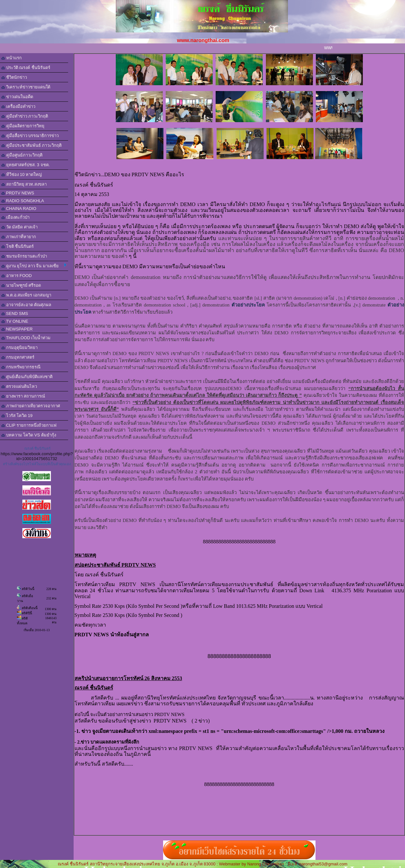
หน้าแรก (12, 58)
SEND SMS (15, 313)
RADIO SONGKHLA (23, 201)
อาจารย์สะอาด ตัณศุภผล (26, 305)
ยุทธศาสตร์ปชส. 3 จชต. (25, 165)
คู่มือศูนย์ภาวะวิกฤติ (22, 155)
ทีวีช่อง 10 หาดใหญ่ (22, 174)
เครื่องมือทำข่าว (18, 106)
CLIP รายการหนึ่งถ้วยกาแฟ (29, 425)
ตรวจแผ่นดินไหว (19, 386)
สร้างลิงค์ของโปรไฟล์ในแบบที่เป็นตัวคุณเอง (37, 464)
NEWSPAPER (17, 329)
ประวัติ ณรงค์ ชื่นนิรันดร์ (26, 68)
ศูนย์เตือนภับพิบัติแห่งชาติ (27, 377)
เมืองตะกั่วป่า (15, 217)
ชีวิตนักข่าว (14, 77)
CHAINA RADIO (19, 208)
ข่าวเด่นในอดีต (17, 97)
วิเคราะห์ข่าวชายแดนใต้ (26, 87)
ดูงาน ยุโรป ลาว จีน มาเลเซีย (34, 266)
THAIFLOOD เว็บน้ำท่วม (26, 338)
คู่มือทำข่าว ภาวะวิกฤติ (25, 116)
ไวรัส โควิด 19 (17, 416)
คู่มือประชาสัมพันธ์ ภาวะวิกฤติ (31, 145)
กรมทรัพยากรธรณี (21, 367)
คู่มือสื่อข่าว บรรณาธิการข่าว (30, 136)
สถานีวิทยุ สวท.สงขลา (24, 184)
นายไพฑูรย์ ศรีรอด (21, 285)
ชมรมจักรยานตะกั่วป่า (24, 256)
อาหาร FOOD (17, 276)
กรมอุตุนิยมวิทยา (19, 347)
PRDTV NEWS (18, 193)
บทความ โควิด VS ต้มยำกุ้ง (29, 435)
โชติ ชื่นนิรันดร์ (18, 246)
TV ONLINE (15, 321)
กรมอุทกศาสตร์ (18, 357)
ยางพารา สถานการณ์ (23, 396)
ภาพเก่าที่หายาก (19, 237)
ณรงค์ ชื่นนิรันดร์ (37, 448)
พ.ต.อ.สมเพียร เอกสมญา (26, 295)
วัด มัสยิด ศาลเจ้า (19, 227)
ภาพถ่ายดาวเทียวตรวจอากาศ (31, 406)
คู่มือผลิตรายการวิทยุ (23, 126)
